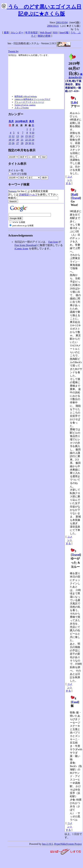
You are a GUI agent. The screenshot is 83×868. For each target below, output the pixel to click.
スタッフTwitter (22, 108)
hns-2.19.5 (48, 844)
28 (22, 143)
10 (33, 133)
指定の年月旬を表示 (22, 150)
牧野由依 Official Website (26, 96)
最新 (6, 33)
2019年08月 (21, 121)
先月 (11, 121)
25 (10, 143)
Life (74, 102)
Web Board (46, 33)
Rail (74, 194)
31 (33, 143)
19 (13, 140)
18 (10, 140)
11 (10, 136)
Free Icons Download (26, 245)
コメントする (69, 180)
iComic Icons (21, 249)
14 (22, 136)
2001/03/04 (62, 22)
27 (18, 143)
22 (26, 140)
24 (33, 140)
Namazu (12, 191)
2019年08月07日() (74, 67)
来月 (32, 121)
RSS (55, 33)
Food (75, 702)
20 (18, 140)
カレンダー (17, 33)
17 (33, 136)
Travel (76, 198)
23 (30, 140)
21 (22, 140)
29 (26, 143)
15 (26, 136)
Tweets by (13, 51)
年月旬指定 (32, 33)
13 (18, 136)
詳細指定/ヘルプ (28, 195)
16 (30, 136)
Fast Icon (53, 242)
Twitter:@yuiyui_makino (25, 105)
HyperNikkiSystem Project (68, 844)
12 (13, 136)
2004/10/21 (53, 26)
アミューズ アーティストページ (29, 102)
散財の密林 (44, 36)
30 (30, 143)
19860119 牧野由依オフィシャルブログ (32, 99)
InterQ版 (64, 33)
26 (13, 143)
